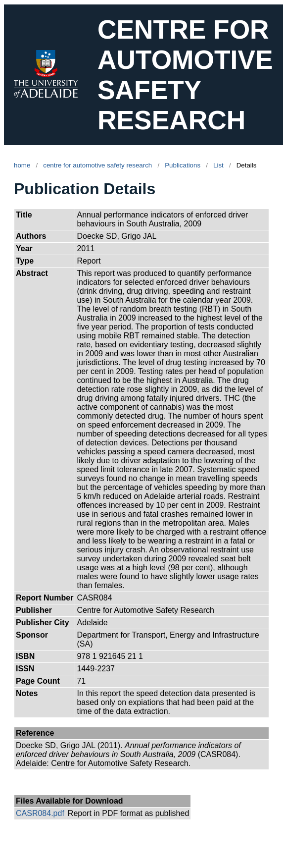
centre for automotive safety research (97, 165)
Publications (183, 165)
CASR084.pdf (40, 813)
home (22, 165)
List (218, 165)
